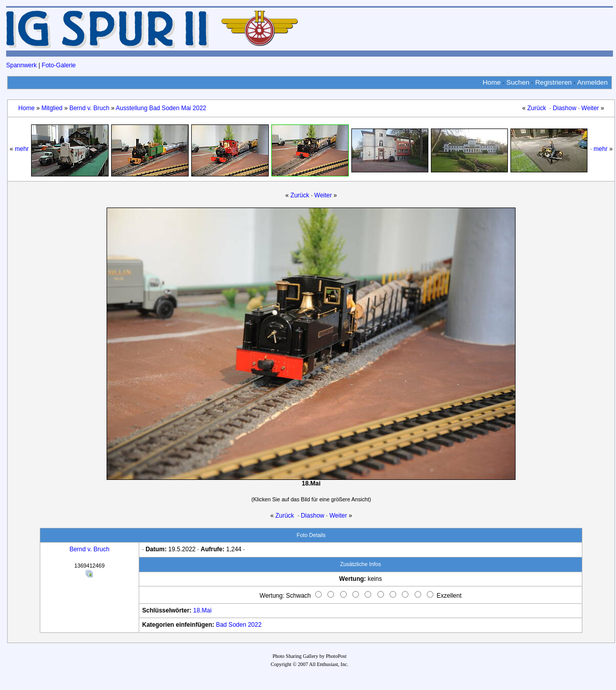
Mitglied (52, 108)
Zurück (537, 108)
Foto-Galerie (59, 65)
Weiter (590, 108)
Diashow (564, 108)
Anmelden (593, 82)
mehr (22, 149)
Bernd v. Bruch (89, 108)
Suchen (518, 82)
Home (492, 82)
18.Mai (202, 610)
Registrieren (553, 82)
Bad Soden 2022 (238, 625)
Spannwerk (21, 65)
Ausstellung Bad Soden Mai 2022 (161, 108)
